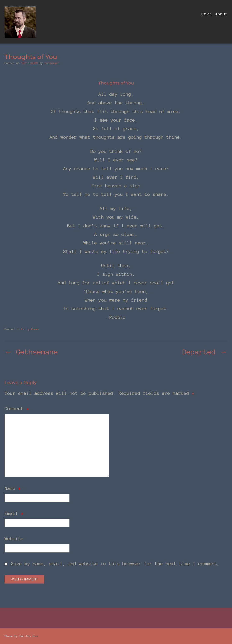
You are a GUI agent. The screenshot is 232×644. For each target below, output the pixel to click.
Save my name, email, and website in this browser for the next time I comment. (115, 563)
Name (13, 488)
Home (206, 14)
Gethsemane (31, 352)
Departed (205, 352)
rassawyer (52, 63)
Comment (17, 409)
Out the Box (29, 636)
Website (14, 538)
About (221, 14)
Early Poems (30, 329)
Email (14, 513)
